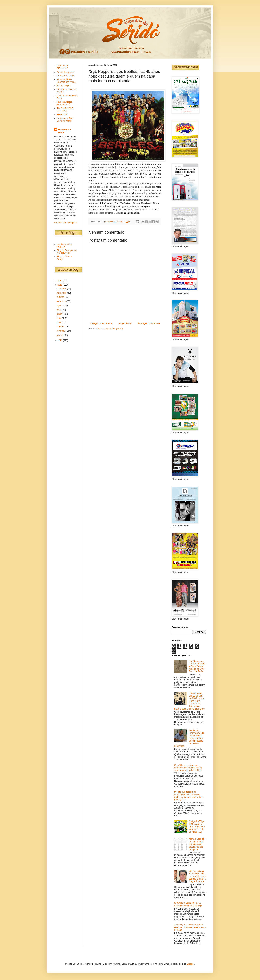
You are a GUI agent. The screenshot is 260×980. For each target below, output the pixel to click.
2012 (60, 285)
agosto (60, 306)
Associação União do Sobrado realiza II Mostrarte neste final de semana (190, 927)
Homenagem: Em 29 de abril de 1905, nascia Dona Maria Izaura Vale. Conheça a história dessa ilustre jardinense (189, 701)
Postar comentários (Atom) (110, 329)
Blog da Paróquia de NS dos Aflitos (67, 252)
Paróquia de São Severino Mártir (65, 119)
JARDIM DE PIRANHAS (63, 67)
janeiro (60, 335)
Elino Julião (62, 115)
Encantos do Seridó (64, 131)
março (60, 327)
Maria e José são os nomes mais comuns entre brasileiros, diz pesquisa (197, 844)
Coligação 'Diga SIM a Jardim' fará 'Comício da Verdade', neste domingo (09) (197, 827)
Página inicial (125, 323)
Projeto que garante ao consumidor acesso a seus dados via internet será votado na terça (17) (189, 796)
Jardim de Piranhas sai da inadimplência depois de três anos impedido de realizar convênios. (189, 738)
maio (59, 318)
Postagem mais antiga (149, 323)
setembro (61, 301)
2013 (60, 281)
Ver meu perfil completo (66, 223)
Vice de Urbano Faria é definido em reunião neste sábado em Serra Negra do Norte (197, 876)
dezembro (62, 289)
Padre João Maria (65, 76)
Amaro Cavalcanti (65, 72)
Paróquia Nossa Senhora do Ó (65, 103)
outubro (61, 297)
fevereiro (61, 331)
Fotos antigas (63, 86)
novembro (62, 293)
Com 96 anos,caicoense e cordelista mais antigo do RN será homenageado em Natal (188, 768)
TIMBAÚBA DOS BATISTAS (65, 109)
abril (59, 323)
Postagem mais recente (101, 323)
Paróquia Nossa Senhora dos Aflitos (66, 81)
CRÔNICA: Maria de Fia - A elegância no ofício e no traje (188, 904)
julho (59, 310)
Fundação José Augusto (64, 245)
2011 (60, 340)
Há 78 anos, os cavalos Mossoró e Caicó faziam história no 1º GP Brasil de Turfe (197, 666)
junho (60, 314)
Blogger (191, 964)
